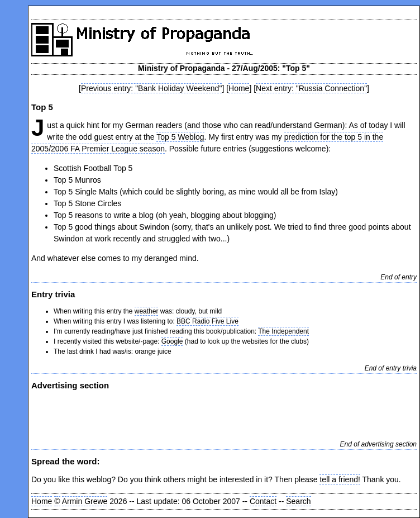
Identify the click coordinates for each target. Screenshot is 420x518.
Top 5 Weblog (180, 137)
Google (172, 341)
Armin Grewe (85, 501)
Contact (263, 501)
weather (147, 311)
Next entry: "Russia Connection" (311, 88)
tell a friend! (340, 479)
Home (239, 88)
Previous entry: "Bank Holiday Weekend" (151, 88)
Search (298, 501)
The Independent (283, 331)
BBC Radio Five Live (207, 321)
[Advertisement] (162, 414)
